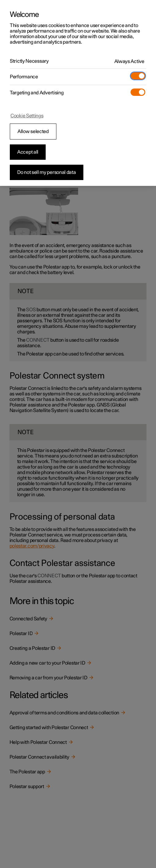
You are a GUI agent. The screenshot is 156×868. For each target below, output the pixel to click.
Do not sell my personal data (47, 172)
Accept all (28, 152)
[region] (78, 93)
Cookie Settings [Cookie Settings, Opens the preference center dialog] (27, 116)
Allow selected (33, 132)
